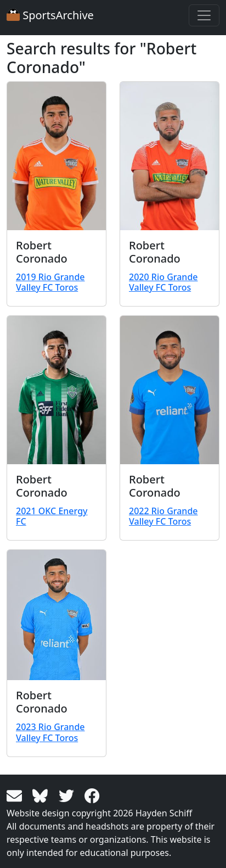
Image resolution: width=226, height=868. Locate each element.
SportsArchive (50, 15)
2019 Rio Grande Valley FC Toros (50, 282)
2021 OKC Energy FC (52, 516)
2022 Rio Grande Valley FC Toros (163, 516)
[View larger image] (56, 156)
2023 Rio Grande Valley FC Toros (50, 732)
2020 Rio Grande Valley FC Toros (163, 282)
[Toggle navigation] (204, 15)
